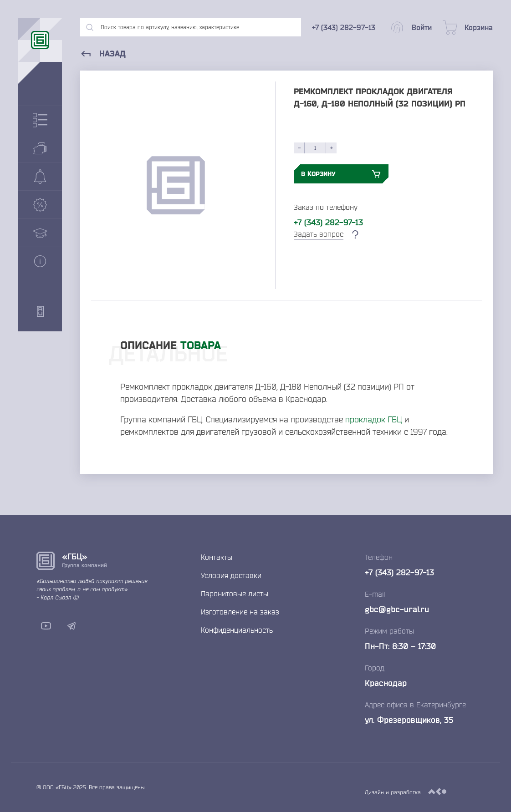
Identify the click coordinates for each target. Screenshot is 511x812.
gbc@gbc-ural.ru (397, 609)
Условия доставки (231, 575)
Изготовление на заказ (240, 612)
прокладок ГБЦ (374, 419)
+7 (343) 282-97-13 (328, 222)
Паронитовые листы (235, 594)
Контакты (217, 557)
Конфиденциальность (237, 630)
